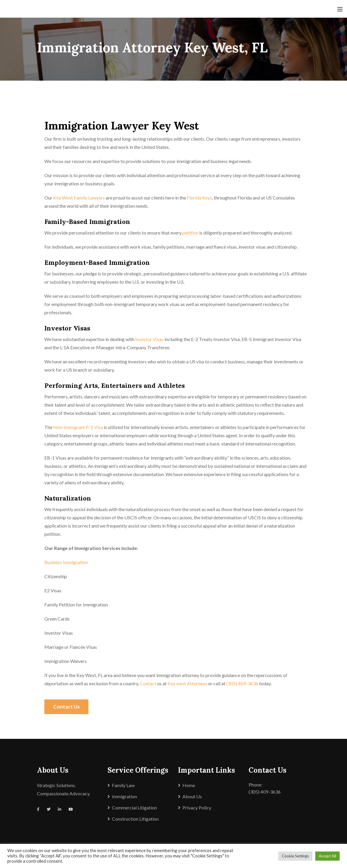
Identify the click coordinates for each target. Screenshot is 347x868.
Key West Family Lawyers (79, 198)
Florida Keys (200, 198)
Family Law (123, 785)
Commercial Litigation (134, 808)
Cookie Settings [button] (295, 856)
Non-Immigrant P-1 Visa (78, 427)
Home (189, 785)
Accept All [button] (327, 856)
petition (190, 233)
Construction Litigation (135, 819)
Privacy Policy (197, 808)
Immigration (124, 796)
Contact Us (66, 707)
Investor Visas (149, 339)
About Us (192, 796)
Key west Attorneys (187, 683)
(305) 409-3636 (242, 683)
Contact (148, 683)
